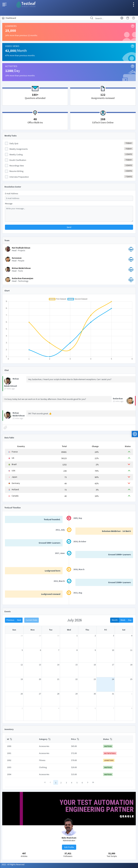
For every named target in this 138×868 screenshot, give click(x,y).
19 (22, 679)
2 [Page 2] (61, 783)
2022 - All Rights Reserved (13, 864)
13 (40, 665)
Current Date (32, 620)
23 (95, 679)
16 (95, 665)
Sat (124, 630)
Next (19, 620)
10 (113, 650)
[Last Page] (93, 782)
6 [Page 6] (82, 783)
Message (9, 204)
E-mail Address (12, 193)
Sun (14, 630)
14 (58, 665)
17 (113, 665)
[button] (69, 227)
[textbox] (69, 198)
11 (131, 650)
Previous (10, 620)
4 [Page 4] (72, 783)
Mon (33, 630)
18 (131, 665)
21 (58, 679)
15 (76, 665)
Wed (69, 630)
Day (130, 620)
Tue (51, 630)
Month (115, 620)
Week (123, 620)
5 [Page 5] (77, 783)
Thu (87, 630)
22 (76, 679)
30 (58, 636)
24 (113, 679)
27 (40, 694)
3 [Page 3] (66, 783)
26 (22, 694)
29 (40, 636)
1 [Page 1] (56, 783)
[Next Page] (88, 782)
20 (40, 679)
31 (113, 694)
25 (131, 679)
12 (22, 665)
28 (22, 636)
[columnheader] (21, 739)
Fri (106, 630)
